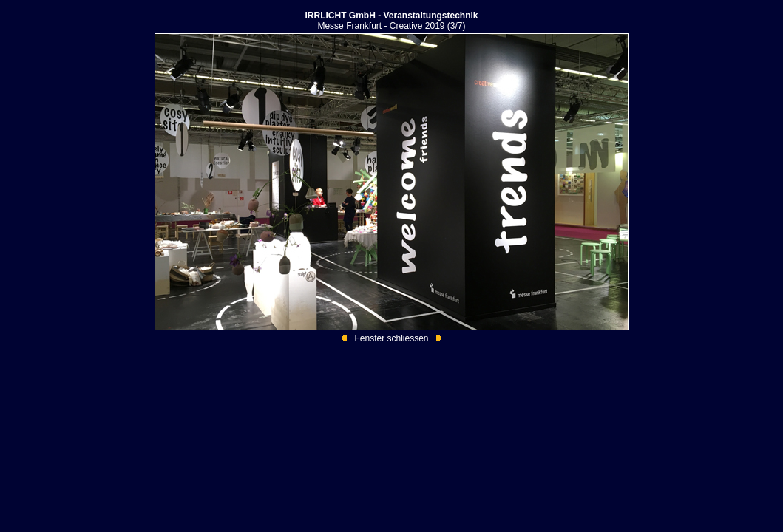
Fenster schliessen (391, 338)
